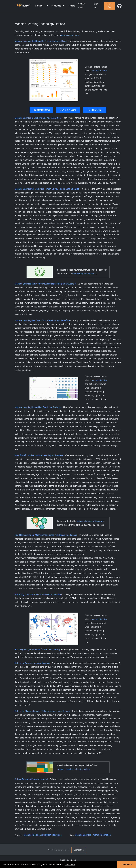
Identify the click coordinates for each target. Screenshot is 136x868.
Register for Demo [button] (41, 110)
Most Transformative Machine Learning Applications (39, 455)
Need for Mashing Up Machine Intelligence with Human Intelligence (46, 535)
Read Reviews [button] (95, 110)
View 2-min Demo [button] (68, 110)
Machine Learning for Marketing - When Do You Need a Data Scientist (47, 189)
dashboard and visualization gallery (73, 769)
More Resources (68, 860)
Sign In (96, 6)
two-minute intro (99, 71)
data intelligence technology (90, 521)
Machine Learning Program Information (93, 835)
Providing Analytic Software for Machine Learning (38, 650)
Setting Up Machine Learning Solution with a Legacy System (42, 711)
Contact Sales (82, 6)
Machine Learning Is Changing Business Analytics (38, 118)
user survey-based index (84, 274)
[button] (42, 6)
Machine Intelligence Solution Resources (43, 835)
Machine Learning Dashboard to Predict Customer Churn (41, 41)
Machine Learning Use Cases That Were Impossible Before (42, 320)
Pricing (72, 6)
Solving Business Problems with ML (32, 779)
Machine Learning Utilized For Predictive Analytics (38, 407)
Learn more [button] (70, 864)
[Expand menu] (46, 6)
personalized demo (70, 35)
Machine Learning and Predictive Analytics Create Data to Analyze (45, 284)
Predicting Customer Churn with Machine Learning (38, 594)
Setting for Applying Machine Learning (32, 663)
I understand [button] (127, 865)
